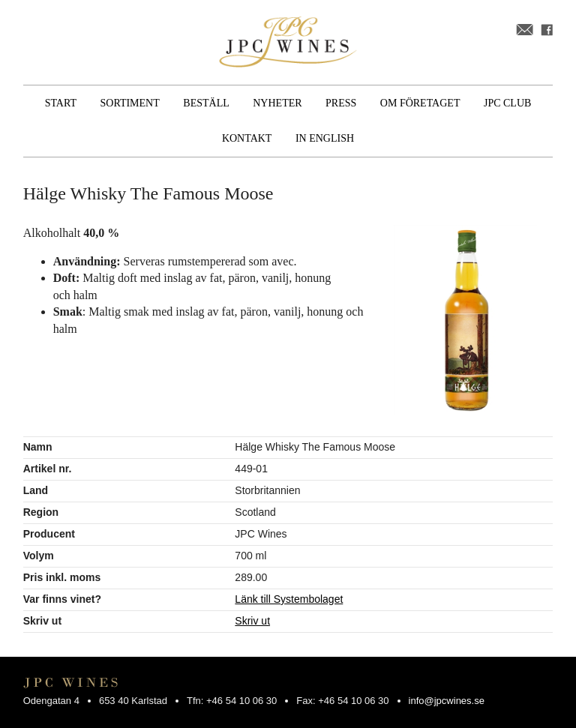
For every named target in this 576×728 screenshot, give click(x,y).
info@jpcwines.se (447, 701)
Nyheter (277, 103)
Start (61, 103)
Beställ (206, 103)
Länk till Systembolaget (289, 599)
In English (325, 138)
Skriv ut (252, 621)
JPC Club (507, 103)
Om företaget (420, 103)
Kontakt (247, 138)
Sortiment (130, 103)
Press (341, 103)
